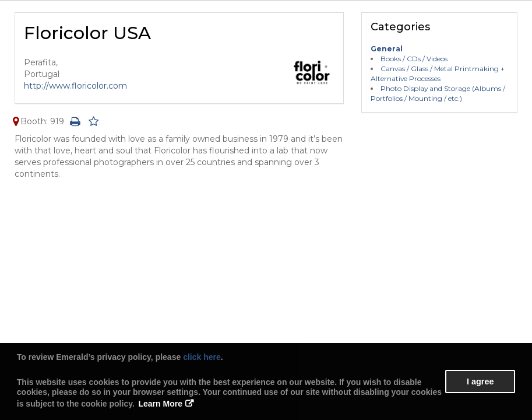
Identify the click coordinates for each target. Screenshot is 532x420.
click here (202, 357)
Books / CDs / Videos (414, 59)
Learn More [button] (161, 404)
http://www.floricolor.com (75, 86)
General (387, 49)
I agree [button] (480, 381)
